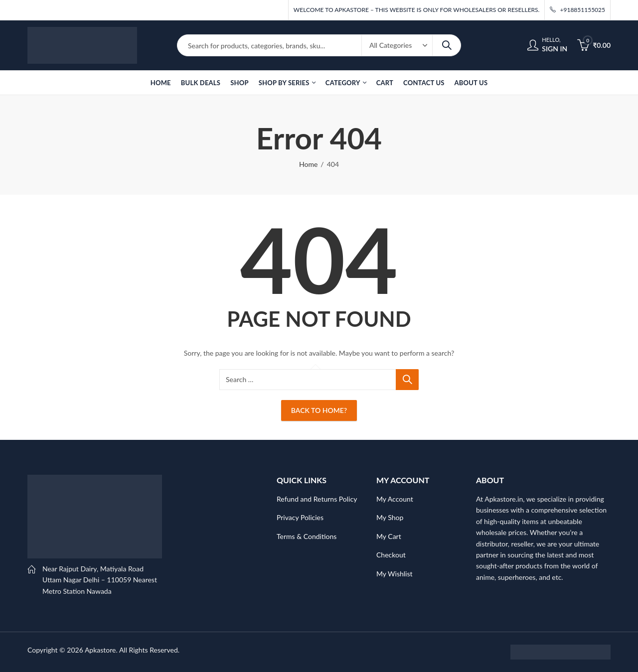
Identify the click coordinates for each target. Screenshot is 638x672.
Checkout (391, 555)
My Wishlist (395, 574)
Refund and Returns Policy (317, 499)
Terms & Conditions (307, 536)
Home (308, 164)
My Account (395, 499)
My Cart (389, 536)
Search (447, 45)
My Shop (390, 517)
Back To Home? (319, 410)
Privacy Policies (300, 517)
